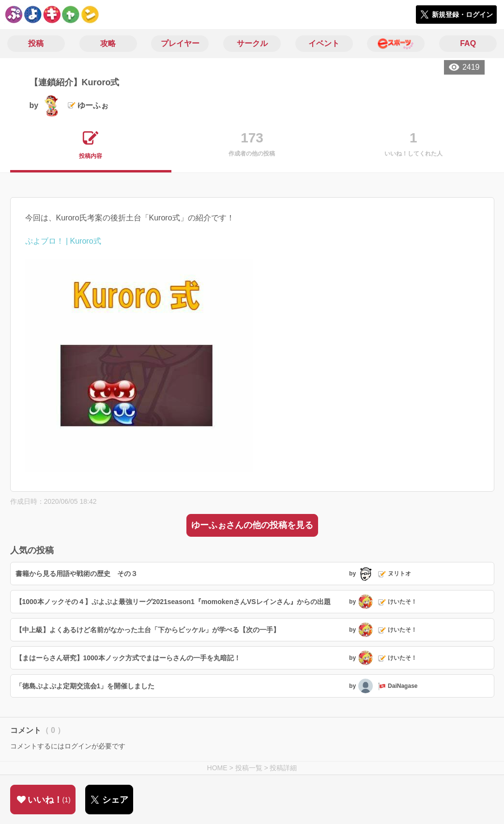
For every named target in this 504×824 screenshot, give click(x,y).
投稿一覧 (249, 768)
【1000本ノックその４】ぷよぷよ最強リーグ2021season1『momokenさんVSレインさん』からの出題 (173, 602)
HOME (217, 768)
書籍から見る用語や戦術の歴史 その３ (76, 574)
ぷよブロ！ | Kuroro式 (63, 241)
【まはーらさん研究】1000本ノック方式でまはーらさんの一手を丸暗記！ (128, 658)
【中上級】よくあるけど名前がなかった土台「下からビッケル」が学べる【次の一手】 (148, 630)
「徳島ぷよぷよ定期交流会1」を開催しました (85, 686)
